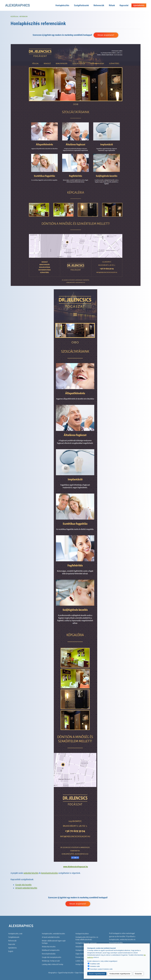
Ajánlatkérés (139, 5)
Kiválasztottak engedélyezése (120, 974)
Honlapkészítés (62, 5)
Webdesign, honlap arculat (51, 961)
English (11, 951)
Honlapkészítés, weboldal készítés (53, 934)
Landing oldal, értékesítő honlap (52, 964)
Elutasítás (138, 974)
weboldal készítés (31, 873)
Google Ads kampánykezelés (52, 957)
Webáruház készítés (49, 947)
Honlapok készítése (82, 934)
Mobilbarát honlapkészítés (51, 950)
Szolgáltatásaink (81, 5)
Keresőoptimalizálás (49, 954)
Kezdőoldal (15, 17)
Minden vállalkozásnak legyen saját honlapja (54, 942)
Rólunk (112, 5)
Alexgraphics (53, 973)
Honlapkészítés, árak (15, 934)
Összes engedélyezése (97, 974)
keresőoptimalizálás (50, 873)
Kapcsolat (124, 5)
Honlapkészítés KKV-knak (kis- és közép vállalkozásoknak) (87, 938)
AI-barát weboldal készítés (26, 888)
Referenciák (99, 5)
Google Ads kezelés (23, 885)
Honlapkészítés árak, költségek (86, 943)
